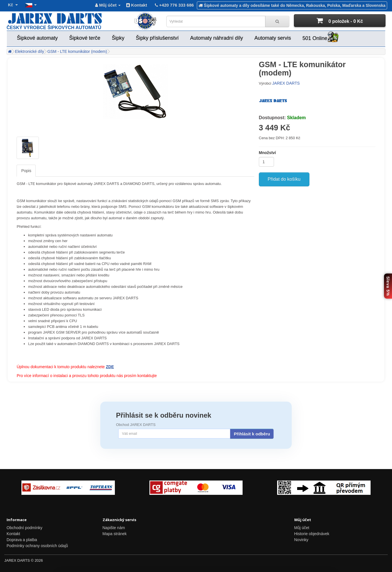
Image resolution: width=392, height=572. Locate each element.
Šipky (118, 38)
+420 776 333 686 (174, 5)
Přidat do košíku (284, 179)
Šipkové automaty (37, 38)
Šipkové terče (85, 38)
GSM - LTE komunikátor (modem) (77, 51)
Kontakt (137, 5)
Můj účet (302, 528)
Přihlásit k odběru (252, 434)
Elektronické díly (29, 51)
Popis (26, 171)
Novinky (301, 540)
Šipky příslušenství (157, 38)
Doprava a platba (22, 540)
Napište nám (114, 528)
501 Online (320, 37)
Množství (267, 153)
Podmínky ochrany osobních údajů (37, 546)
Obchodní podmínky (24, 528)
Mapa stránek (115, 534)
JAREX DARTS (286, 83)
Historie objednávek (312, 534)
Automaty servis (273, 38)
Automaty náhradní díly (216, 38)
